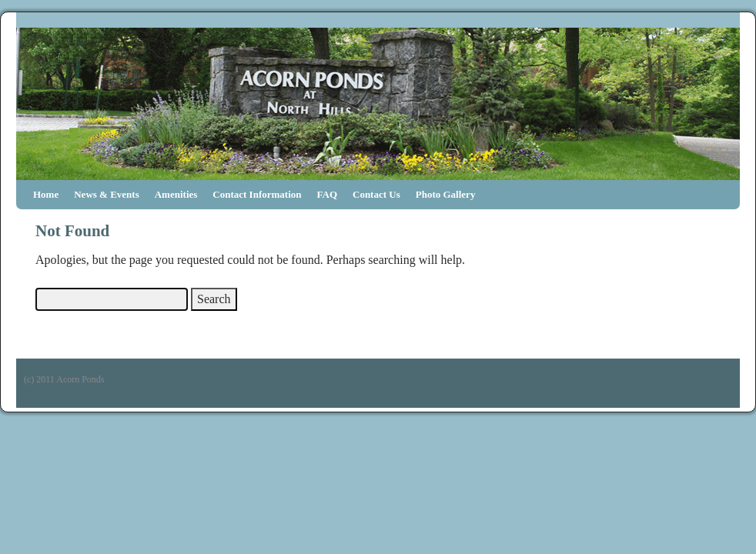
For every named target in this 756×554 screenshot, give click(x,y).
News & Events (107, 194)
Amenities (176, 194)
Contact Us (376, 194)
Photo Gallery (446, 194)
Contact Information (257, 194)
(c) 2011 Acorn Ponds (64, 379)
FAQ (327, 194)
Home (46, 194)
